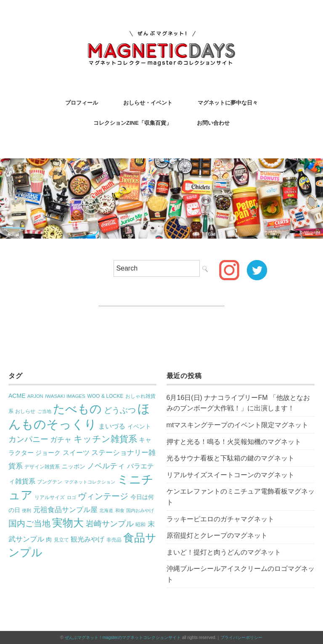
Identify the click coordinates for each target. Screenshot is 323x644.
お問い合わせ (213, 123)
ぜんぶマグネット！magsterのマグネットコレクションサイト (123, 637)
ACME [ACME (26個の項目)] (17, 396)
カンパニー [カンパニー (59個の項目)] (28, 439)
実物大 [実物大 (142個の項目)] (68, 523)
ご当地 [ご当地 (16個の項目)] (44, 411)
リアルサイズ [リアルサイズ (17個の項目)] (50, 497)
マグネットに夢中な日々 (228, 103)
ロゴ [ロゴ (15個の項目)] (71, 497)
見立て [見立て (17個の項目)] (61, 540)
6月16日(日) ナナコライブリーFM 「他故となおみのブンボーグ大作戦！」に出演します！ (238, 403)
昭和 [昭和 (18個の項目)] (140, 525)
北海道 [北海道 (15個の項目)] (106, 510)
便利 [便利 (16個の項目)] (26, 510)
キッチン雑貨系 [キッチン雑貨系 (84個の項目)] (105, 439)
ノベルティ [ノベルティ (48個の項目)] (106, 466)
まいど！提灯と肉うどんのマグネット (224, 552)
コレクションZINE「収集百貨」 (132, 123)
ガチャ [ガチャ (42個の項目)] (61, 440)
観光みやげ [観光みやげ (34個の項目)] (87, 539)
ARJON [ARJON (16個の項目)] (35, 396)
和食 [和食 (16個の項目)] (120, 510)
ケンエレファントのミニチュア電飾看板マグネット (241, 497)
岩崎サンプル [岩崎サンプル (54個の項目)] (110, 524)
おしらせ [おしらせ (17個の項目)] (25, 411)
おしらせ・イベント (148, 103)
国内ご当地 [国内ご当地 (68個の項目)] (29, 523)
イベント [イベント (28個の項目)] (139, 426)
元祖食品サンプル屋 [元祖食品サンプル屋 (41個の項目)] (65, 510)
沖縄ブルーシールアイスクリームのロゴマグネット (241, 574)
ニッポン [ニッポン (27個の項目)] (74, 466)
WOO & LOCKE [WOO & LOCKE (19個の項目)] (105, 396)
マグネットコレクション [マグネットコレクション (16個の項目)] (90, 482)
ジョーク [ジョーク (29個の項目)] (48, 453)
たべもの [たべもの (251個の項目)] (77, 409)
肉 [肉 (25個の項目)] (49, 540)
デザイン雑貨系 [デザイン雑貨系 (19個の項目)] (42, 467)
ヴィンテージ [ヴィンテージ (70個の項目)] (103, 496)
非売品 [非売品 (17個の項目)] (114, 540)
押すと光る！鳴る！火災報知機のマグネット (234, 442)
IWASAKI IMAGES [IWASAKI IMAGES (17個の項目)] (65, 396)
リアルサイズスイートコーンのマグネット (230, 475)
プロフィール (82, 103)
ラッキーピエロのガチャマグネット (220, 519)
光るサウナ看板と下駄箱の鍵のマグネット (230, 458)
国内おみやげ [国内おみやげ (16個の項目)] (140, 510)
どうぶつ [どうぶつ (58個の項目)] (120, 410)
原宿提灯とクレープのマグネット (217, 535)
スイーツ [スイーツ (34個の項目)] (76, 453)
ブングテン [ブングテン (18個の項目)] (50, 482)
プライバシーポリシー (241, 637)
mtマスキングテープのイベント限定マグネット (238, 425)
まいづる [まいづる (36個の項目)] (112, 426)
